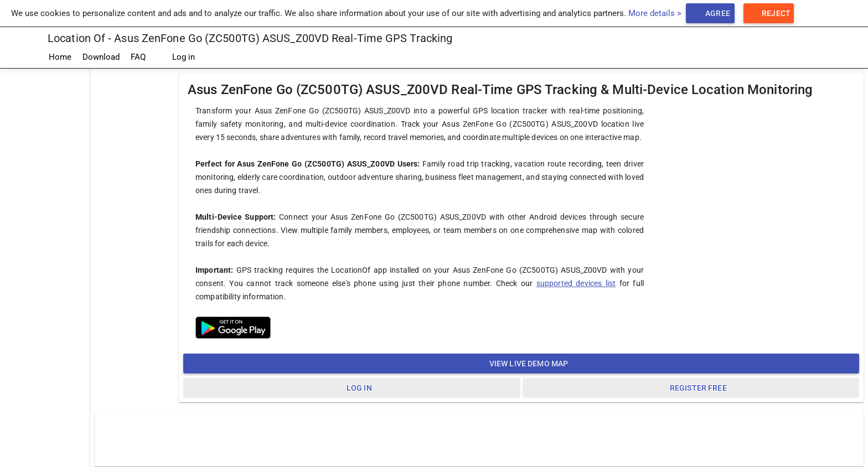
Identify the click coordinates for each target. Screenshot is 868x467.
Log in (176, 58)
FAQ (138, 57)
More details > (655, 13)
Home (60, 57)
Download (101, 57)
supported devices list (576, 283)
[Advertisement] (45, 235)
